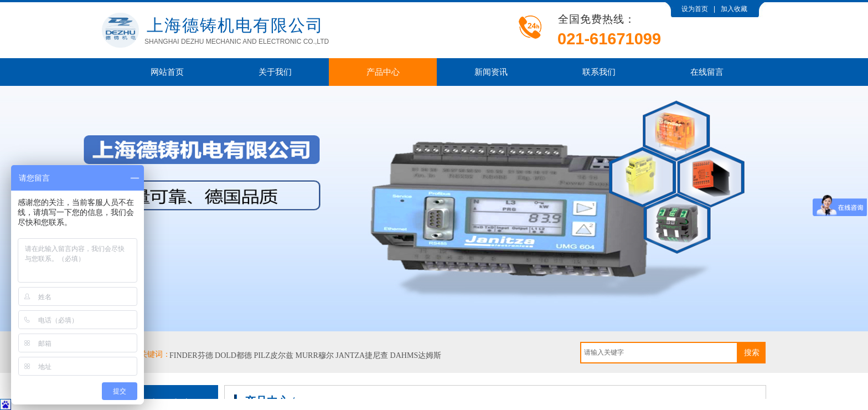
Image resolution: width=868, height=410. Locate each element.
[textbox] (659, 353)
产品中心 (383, 72)
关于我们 (275, 72)
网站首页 (167, 72)
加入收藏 (734, 9)
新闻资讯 (491, 72)
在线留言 (707, 72)
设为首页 (695, 9)
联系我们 (599, 72)
